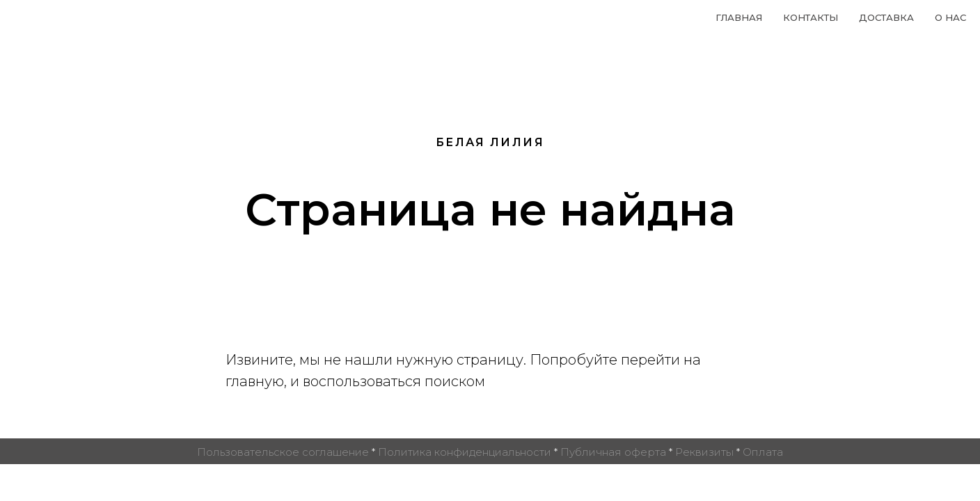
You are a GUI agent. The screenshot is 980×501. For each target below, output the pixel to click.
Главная (739, 17)
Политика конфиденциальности (465, 452)
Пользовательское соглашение (283, 452)
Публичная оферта (613, 452)
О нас (950, 17)
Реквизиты (704, 452)
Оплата (763, 452)
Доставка (886, 17)
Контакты (811, 17)
